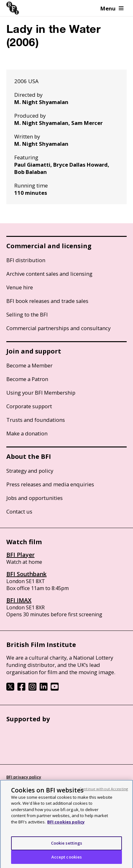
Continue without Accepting (104, 792)
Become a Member (29, 365)
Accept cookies (67, 860)
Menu (112, 8)
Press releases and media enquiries (50, 484)
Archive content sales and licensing (49, 274)
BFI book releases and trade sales (47, 301)
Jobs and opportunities (35, 498)
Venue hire (20, 287)
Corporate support (29, 406)
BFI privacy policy (24, 777)
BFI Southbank (26, 574)
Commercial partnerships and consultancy (58, 328)
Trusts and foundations (36, 420)
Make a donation (27, 433)
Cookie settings (67, 846)
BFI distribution (26, 260)
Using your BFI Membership (41, 393)
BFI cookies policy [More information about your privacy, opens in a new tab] (66, 825)
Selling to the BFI (27, 314)
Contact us (19, 511)
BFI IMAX (19, 600)
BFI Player (20, 555)
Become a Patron (27, 379)
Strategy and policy (30, 471)
